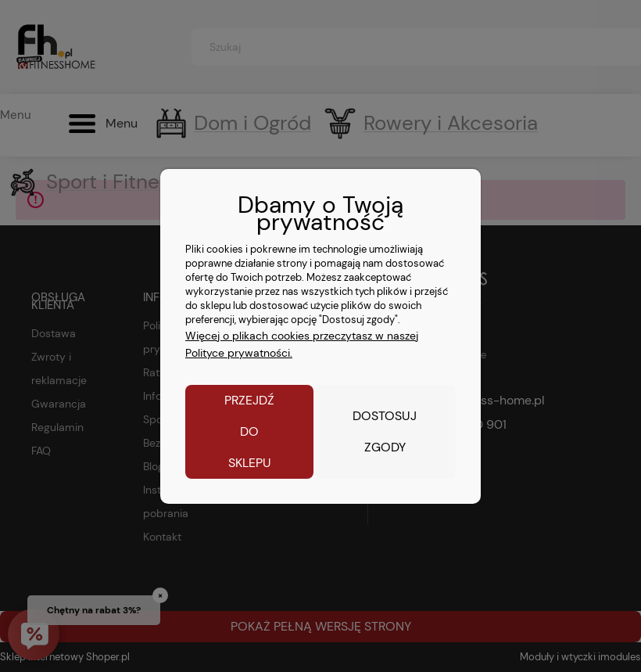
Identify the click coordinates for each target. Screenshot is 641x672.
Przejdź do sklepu (249, 431)
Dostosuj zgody (385, 431)
